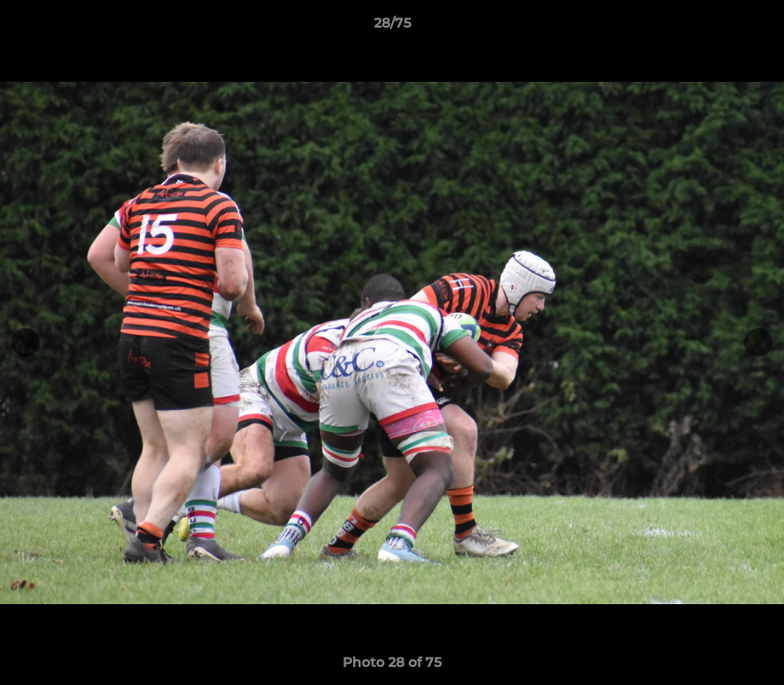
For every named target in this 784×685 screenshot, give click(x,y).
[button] (750, 28)
